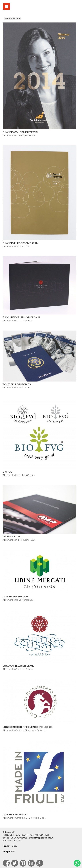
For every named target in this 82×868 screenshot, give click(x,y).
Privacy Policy (10, 846)
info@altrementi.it (44, 838)
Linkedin (31, 863)
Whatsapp (77, 863)
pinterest (23, 863)
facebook (6, 863)
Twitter (15, 863)
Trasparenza (9, 851)
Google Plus (40, 863)
